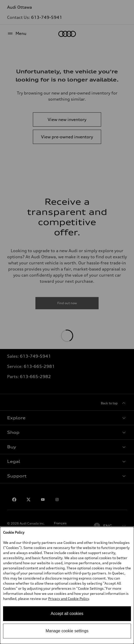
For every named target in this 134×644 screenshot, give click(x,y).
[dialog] (67, 585)
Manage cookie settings (67, 631)
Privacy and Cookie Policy (69, 599)
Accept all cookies (67, 614)
